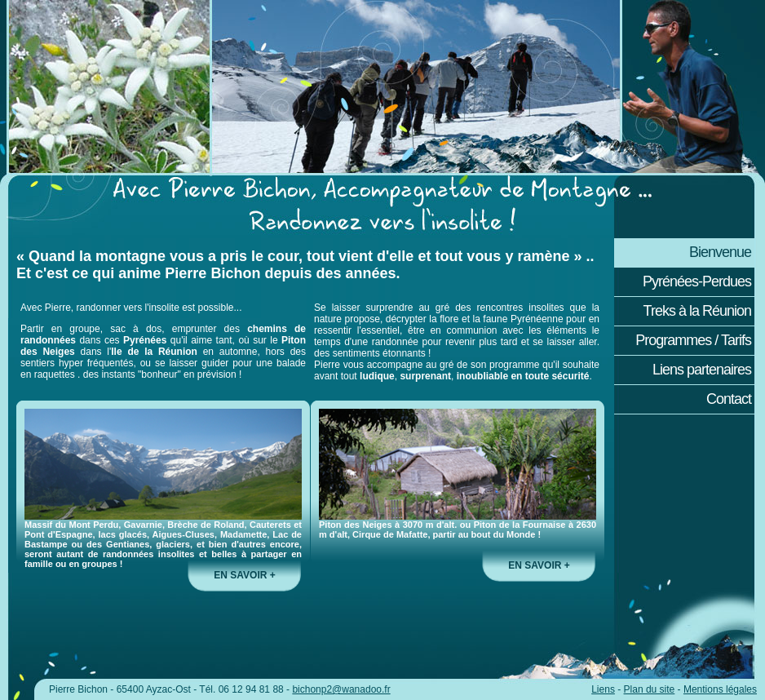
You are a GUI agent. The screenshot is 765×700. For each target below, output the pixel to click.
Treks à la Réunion (697, 311)
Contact (729, 399)
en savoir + (244, 575)
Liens (603, 689)
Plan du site (650, 689)
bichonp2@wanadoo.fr (341, 689)
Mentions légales (720, 689)
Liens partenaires (702, 370)
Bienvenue (720, 252)
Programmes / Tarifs (693, 340)
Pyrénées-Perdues (697, 281)
